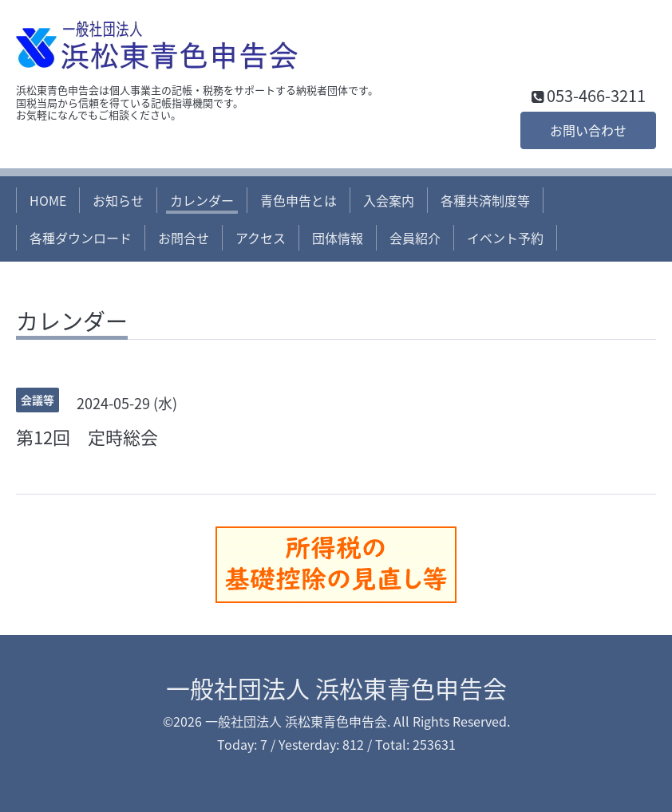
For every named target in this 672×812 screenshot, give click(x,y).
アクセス (261, 238)
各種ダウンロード (81, 238)
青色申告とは (298, 200)
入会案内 (389, 200)
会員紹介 (415, 238)
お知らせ (118, 200)
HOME (48, 200)
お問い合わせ (588, 130)
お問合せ (184, 238)
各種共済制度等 (485, 200)
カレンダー (202, 200)
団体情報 (338, 238)
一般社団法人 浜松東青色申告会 (336, 688)
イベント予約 (505, 238)
